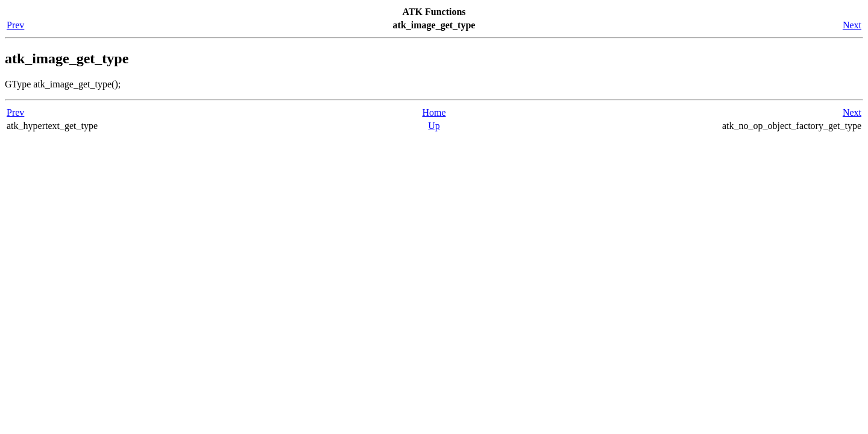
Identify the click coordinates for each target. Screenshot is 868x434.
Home (434, 112)
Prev (15, 25)
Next (852, 25)
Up (434, 126)
